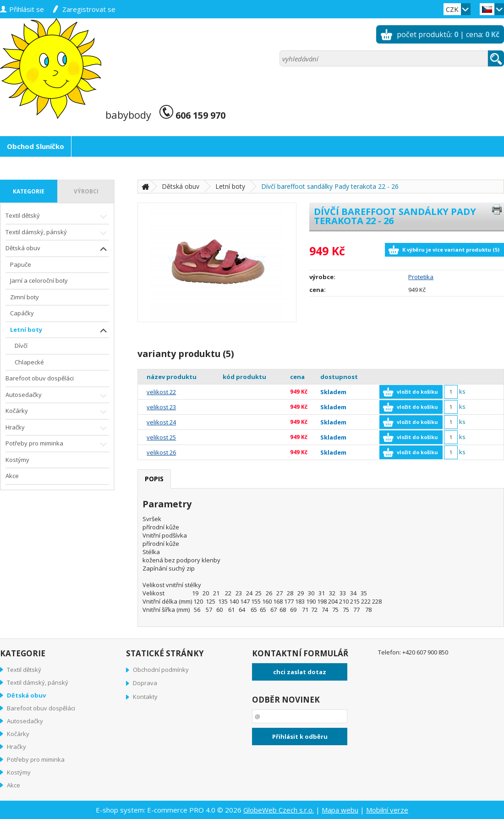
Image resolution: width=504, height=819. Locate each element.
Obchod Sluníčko (36, 146)
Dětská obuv (57, 249)
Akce (12, 476)
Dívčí (21, 346)
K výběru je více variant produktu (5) (451, 250)
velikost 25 (161, 437)
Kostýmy (17, 460)
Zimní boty (25, 297)
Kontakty (145, 697)
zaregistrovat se (89, 9)
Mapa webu (340, 810)
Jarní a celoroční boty (39, 280)
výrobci (86, 191)
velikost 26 (161, 452)
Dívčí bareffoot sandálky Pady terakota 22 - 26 (330, 186)
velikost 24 (161, 422)
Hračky (57, 428)
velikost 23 (161, 407)
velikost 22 (161, 392)
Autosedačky (57, 396)
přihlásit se (27, 9)
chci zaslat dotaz (300, 672)
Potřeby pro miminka (57, 444)
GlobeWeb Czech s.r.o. (279, 810)
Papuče (21, 264)
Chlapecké (29, 362)
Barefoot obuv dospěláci (40, 378)
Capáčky (22, 313)
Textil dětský (57, 217)
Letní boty (60, 331)
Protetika (421, 277)
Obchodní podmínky (161, 670)
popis (154, 479)
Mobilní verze (387, 810)
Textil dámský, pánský (57, 233)
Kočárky (57, 412)
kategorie (29, 191)
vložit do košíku (417, 392)
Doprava (145, 683)
